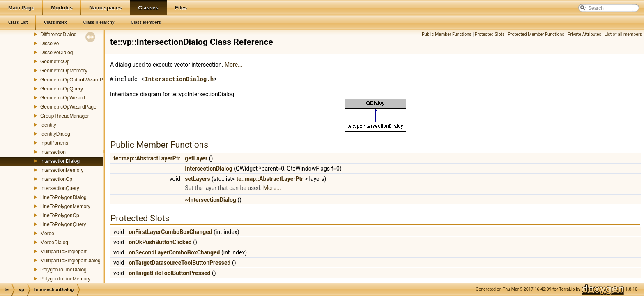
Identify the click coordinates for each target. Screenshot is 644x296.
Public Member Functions (447, 34)
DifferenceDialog (59, 35)
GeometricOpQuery (62, 89)
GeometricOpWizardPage (68, 107)
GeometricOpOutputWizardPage (76, 80)
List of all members (623, 34)
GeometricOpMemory (64, 71)
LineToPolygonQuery (63, 224)
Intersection (53, 152)
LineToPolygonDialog (63, 197)
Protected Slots (490, 34)
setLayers (197, 179)
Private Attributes (584, 34)
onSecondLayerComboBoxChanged (174, 252)
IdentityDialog (55, 134)
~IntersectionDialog (210, 200)
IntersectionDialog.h (179, 79)
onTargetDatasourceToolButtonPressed (179, 263)
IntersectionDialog (60, 161)
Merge (47, 234)
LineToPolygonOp (60, 215)
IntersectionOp (56, 179)
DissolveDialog (56, 53)
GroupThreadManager (65, 116)
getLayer (196, 158)
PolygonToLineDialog (63, 270)
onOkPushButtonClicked (160, 242)
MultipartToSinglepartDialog (70, 261)
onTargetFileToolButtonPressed (169, 273)
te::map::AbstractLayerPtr (147, 158)
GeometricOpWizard (63, 98)
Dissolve (49, 44)
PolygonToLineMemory (65, 279)
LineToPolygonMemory (65, 206)
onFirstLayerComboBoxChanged (170, 232)
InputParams (54, 143)
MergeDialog (54, 243)
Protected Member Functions (536, 34)
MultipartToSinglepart (63, 252)
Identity (48, 125)
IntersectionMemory (62, 170)
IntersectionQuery (60, 188)
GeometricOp (55, 62)
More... (233, 65)
